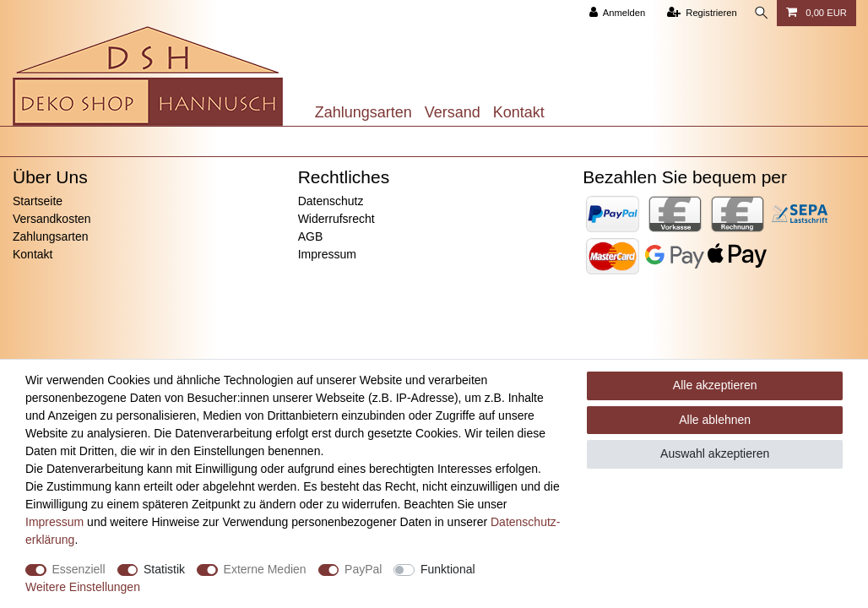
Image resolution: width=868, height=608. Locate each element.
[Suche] (760, 13)
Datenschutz (331, 201)
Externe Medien (265, 569)
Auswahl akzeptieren (715, 453)
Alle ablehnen (715, 420)
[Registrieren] (699, 13)
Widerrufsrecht (336, 219)
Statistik (164, 569)
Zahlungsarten (363, 112)
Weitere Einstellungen (83, 587)
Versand (453, 112)
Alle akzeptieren (715, 385)
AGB (311, 236)
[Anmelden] (614, 13)
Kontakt (519, 112)
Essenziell (79, 569)
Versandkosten (52, 219)
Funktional (448, 569)
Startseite (38, 201)
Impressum (327, 254)
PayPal (363, 569)
